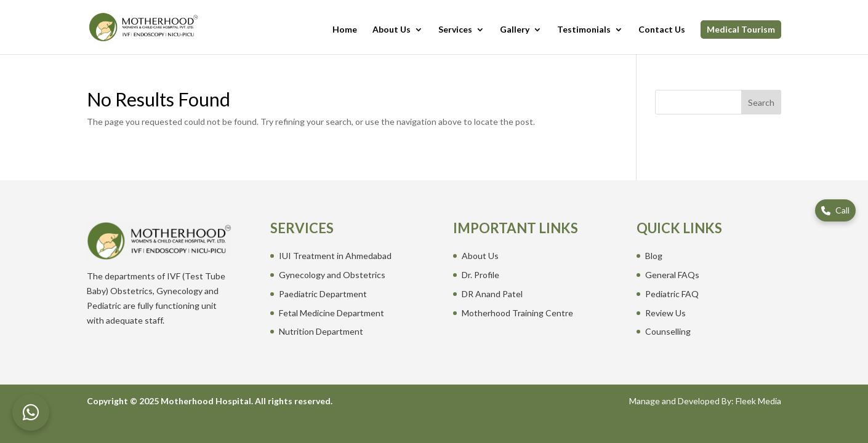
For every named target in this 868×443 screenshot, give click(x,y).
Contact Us (662, 30)
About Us (392, 30)
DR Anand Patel (492, 294)
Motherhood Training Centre (517, 313)
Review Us (665, 313)
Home (345, 30)
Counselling (668, 331)
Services (455, 30)
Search (761, 102)
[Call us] (835, 210)
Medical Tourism (741, 29)
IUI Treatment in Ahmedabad (335, 256)
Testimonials (584, 30)
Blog (654, 256)
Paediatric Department (323, 294)
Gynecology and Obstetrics (332, 275)
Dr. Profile (480, 275)
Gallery (515, 30)
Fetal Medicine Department (332, 313)
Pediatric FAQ (672, 294)
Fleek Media (758, 401)
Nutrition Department (321, 331)
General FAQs (672, 275)
